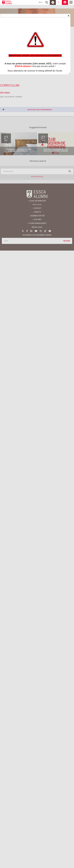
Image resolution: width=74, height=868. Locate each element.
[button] (68, 16)
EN (41, 2)
